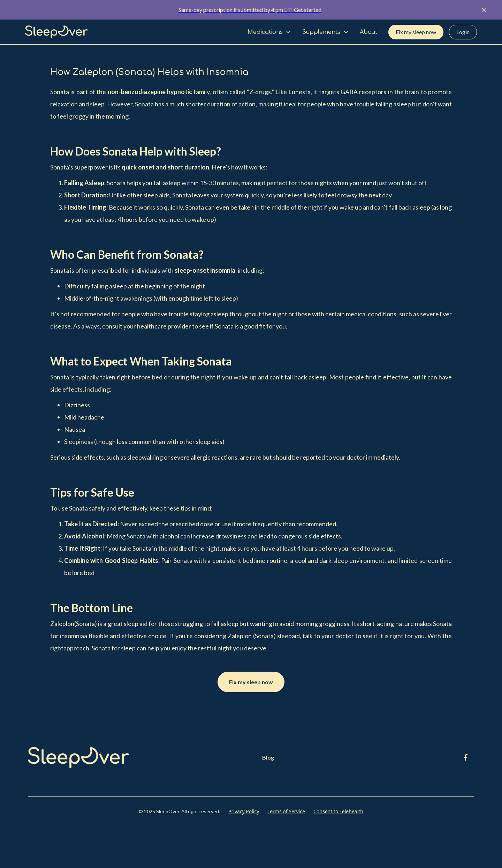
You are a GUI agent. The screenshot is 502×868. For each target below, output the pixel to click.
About (368, 32)
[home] (56, 32)
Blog (268, 757)
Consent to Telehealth (338, 811)
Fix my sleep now (416, 32)
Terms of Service (286, 811)
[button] (269, 32)
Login (463, 32)
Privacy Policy (244, 811)
